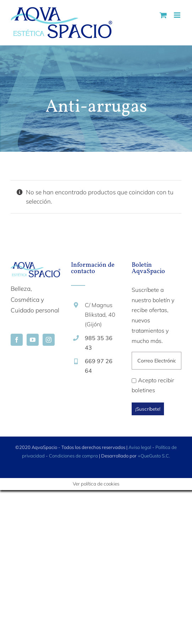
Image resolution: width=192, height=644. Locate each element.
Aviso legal (140, 447)
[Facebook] (17, 340)
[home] (35, 267)
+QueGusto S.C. (154, 456)
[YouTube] (33, 340)
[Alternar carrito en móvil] (163, 15)
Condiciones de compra (73, 456)
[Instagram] (49, 340)
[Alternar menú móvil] (178, 15)
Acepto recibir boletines (153, 385)
